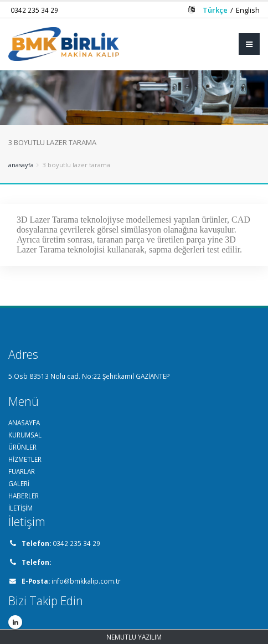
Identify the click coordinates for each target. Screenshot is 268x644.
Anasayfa (21, 165)
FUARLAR (22, 471)
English (248, 10)
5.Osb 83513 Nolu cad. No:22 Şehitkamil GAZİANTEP (89, 376)
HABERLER (24, 496)
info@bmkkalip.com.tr (86, 581)
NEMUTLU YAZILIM (134, 637)
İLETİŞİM (20, 508)
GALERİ (19, 483)
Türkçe (215, 10)
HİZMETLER (25, 459)
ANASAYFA (24, 423)
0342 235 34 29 (34, 10)
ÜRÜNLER (22, 447)
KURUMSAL (25, 435)
